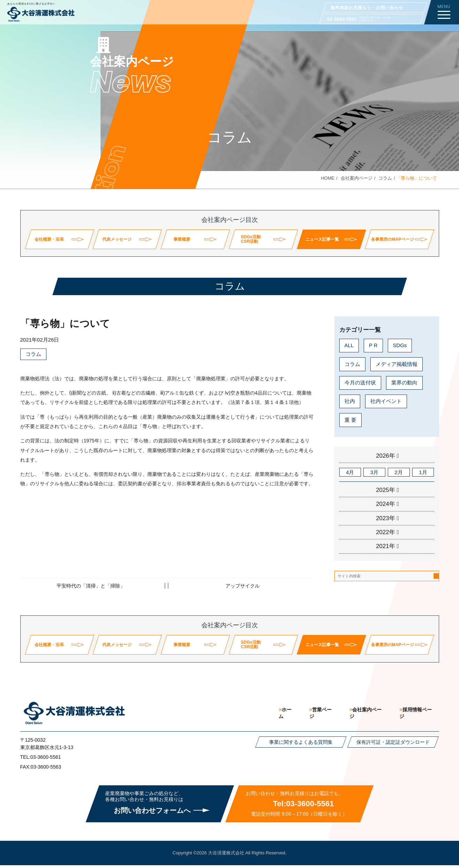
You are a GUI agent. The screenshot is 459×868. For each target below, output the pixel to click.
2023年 (386, 519)
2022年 (386, 533)
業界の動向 (404, 383)
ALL (349, 345)
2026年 (386, 456)
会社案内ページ (357, 178)
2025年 (386, 490)
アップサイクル (243, 586)
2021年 (386, 547)
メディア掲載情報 (397, 364)
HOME (328, 178)
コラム (385, 178)
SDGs (400, 345)
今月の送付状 (360, 383)
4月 (350, 472)
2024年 (386, 504)
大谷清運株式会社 (226, 856)
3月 (374, 472)
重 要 (350, 420)
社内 (350, 401)
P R (373, 345)
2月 (399, 472)
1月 (423, 472)
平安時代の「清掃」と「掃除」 (91, 586)
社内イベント (386, 401)
